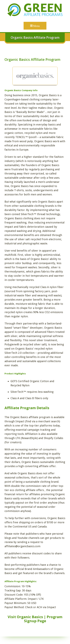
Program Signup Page (43, 619)
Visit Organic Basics (25, 617)
